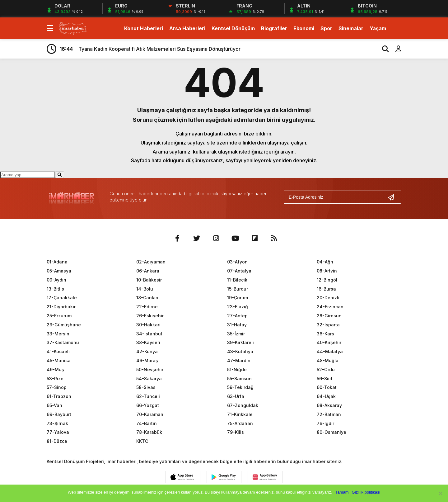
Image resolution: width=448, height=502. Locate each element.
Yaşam (378, 28)
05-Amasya (59, 271)
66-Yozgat (148, 405)
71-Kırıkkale (240, 414)
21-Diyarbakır (61, 307)
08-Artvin (327, 271)
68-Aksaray (329, 405)
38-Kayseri (148, 342)
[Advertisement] (427, 161)
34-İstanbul (149, 334)
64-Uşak (326, 396)
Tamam (342, 492)
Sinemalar (351, 28)
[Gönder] (394, 197)
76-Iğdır (325, 423)
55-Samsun (239, 379)
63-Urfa (236, 396)
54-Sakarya (149, 379)
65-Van (54, 405)
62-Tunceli (148, 396)
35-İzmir (236, 334)
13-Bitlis (55, 289)
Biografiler (274, 28)
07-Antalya (239, 271)
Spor (326, 28)
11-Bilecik (237, 280)
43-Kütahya (240, 351)
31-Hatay (237, 325)
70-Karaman (150, 414)
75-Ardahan (240, 423)
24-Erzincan (330, 307)
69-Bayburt (59, 414)
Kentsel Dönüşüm (233, 28)
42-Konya (147, 351)
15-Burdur (238, 289)
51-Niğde (237, 369)
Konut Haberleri (144, 28)
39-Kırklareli (240, 342)
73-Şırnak (57, 423)
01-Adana (57, 262)
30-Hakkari (148, 325)
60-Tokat (327, 387)
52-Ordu (326, 369)
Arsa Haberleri (187, 28)
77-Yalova (58, 432)
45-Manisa (59, 360)
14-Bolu (145, 289)
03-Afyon (237, 262)
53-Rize (55, 379)
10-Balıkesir (149, 280)
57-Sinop (57, 387)
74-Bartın (147, 423)
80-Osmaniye (331, 432)
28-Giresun (329, 316)
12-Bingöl (327, 280)
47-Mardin (239, 360)
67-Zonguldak (243, 405)
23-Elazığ (238, 307)
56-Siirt (325, 379)
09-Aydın (56, 280)
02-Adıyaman (151, 262)
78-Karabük (149, 432)
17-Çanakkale (62, 298)
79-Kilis (236, 432)
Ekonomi (304, 28)
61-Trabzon (59, 396)
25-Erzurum (59, 316)
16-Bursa (326, 289)
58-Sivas (146, 387)
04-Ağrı (325, 262)
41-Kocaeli (58, 351)
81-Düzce (57, 441)
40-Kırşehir (329, 342)
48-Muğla (328, 360)
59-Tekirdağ (240, 387)
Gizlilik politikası (366, 492)
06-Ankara (148, 271)
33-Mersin (58, 334)
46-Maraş (147, 360)
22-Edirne (147, 307)
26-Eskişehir (150, 316)
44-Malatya (330, 351)
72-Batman (329, 414)
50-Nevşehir (150, 369)
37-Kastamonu (63, 342)
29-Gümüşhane (64, 325)
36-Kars (325, 334)
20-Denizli (328, 298)
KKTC (142, 441)
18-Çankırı (147, 298)
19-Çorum (238, 298)
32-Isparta (328, 325)
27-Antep (237, 316)
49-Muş (55, 369)
